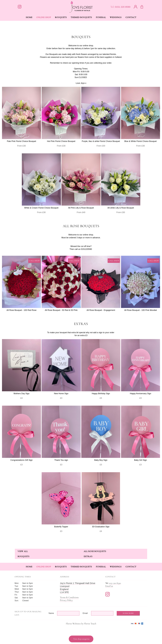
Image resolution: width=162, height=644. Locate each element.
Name (51, 613)
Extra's (88, 556)
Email (85, 613)
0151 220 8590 (123, 7)
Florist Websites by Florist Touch (81, 624)
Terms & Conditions (69, 597)
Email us (109, 586)
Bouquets (23, 556)
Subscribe (128, 613)
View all (23, 551)
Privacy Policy (66, 600)
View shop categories (81, 639)
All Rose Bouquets (95, 551)
